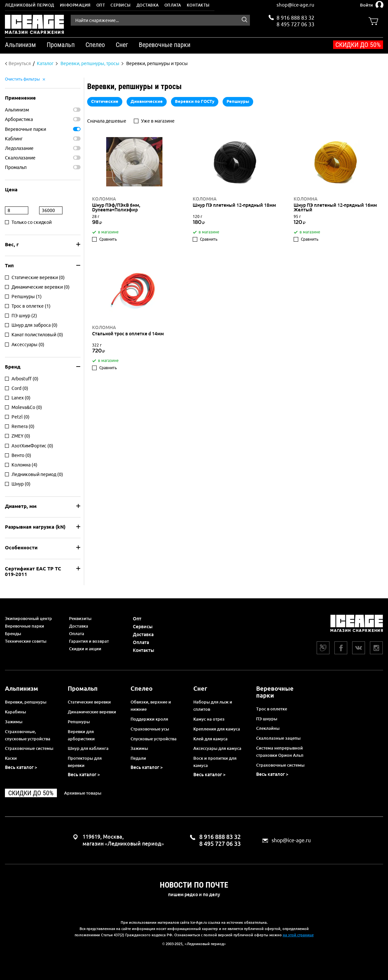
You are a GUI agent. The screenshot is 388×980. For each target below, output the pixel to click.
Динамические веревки (92, 712)
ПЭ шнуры (267, 719)
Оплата (173, 5)
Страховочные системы (29, 748)
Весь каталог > (21, 767)
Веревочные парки (25, 129)
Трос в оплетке (272, 709)
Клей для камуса (210, 739)
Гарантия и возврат (89, 641)
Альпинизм (17, 110)
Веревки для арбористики (81, 735)
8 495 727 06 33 (295, 24)
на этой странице (298, 935)
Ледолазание (19, 148)
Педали (138, 758)
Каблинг (14, 139)
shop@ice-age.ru (295, 5)
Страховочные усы (150, 729)
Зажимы (14, 722)
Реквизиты (80, 618)
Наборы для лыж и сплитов (213, 705)
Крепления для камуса (217, 729)
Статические (105, 101)
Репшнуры (238, 101)
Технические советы (26, 641)
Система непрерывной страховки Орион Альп (280, 752)
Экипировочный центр (28, 618)
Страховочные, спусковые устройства (28, 735)
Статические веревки (89, 702)
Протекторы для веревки (85, 762)
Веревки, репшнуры (26, 702)
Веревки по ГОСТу (195, 101)
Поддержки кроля (149, 719)
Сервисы (121, 5)
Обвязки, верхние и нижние (151, 705)
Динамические (147, 101)
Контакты (198, 5)
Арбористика (19, 119)
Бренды (13, 633)
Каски (11, 758)
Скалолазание (20, 158)
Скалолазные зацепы (278, 738)
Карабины (15, 712)
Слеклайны (268, 728)
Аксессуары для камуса (217, 748)
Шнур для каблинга (88, 748)
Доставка (148, 5)
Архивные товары (83, 793)
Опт (101, 5)
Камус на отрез (209, 719)
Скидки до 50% (358, 45)
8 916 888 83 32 (295, 18)
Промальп (16, 167)
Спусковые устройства (154, 739)
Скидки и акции (85, 649)
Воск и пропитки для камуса (215, 762)
